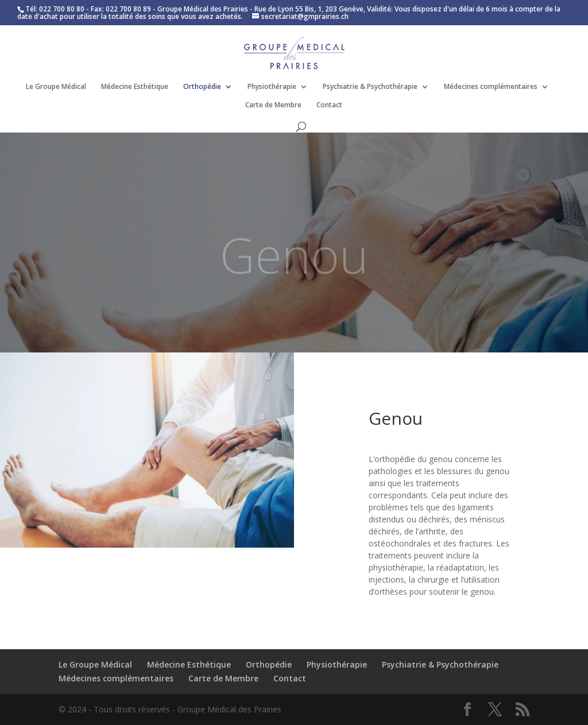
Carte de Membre (273, 105)
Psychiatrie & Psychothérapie (370, 87)
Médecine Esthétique (135, 87)
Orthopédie (202, 87)
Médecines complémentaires (491, 87)
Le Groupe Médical (56, 87)
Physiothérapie (272, 87)
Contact (329, 105)
